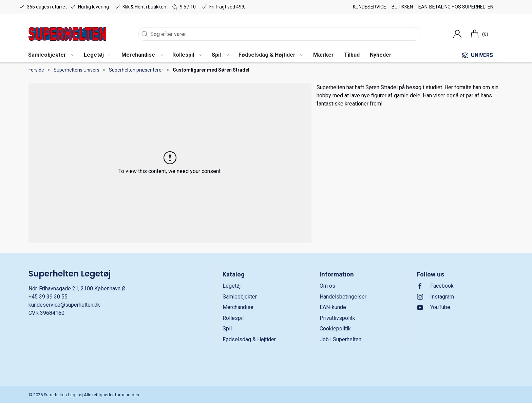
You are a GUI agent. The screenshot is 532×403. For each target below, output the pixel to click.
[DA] (67, 34)
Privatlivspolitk (337, 318)
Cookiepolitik (335, 329)
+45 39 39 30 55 (48, 297)
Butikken (402, 7)
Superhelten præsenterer (136, 70)
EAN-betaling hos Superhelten (456, 7)
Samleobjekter (240, 297)
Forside (36, 70)
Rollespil (233, 318)
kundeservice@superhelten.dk (64, 305)
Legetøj (232, 286)
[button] (51, 55)
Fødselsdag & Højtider (249, 339)
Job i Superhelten (340, 339)
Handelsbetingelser (343, 297)
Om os (327, 286)
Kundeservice (369, 7)
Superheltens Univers (77, 70)
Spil (227, 329)
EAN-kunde (333, 307)
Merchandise (238, 307)
